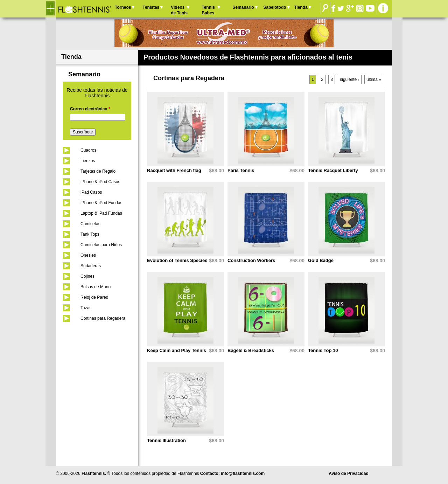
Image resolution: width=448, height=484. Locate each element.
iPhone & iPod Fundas (101, 203)
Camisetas (90, 224)
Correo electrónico (90, 109)
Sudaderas (91, 266)
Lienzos (88, 161)
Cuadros (88, 150)
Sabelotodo (275, 7)
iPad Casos (91, 192)
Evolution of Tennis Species (177, 260)
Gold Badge (321, 260)
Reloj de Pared (94, 297)
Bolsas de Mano (96, 287)
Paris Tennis (241, 170)
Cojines (87, 276)
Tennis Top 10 (323, 350)
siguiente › (349, 79)
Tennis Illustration (166, 440)
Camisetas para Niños (101, 245)
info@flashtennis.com (243, 473)
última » (374, 79)
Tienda (301, 7)
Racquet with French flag (174, 170)
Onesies (88, 255)
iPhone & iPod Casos (100, 182)
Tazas (86, 308)
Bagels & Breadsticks (251, 350)
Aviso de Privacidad (349, 473)
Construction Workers (251, 260)
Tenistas (151, 7)
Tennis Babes (208, 10)
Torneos (123, 7)
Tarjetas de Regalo (98, 171)
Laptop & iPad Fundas (101, 213)
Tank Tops (90, 234)
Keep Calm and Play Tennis (177, 350)
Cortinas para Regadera (103, 318)
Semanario (243, 7)
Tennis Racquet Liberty (333, 170)
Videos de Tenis (179, 10)
